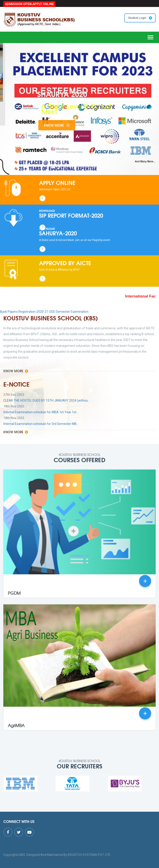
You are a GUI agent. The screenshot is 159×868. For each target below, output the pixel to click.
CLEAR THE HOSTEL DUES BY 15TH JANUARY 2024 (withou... (47, 400)
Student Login (140, 18)
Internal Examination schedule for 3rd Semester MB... (41, 424)
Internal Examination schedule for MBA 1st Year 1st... (41, 412)
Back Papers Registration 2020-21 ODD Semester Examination (44, 312)
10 (106, 167)
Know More (66, 125)
